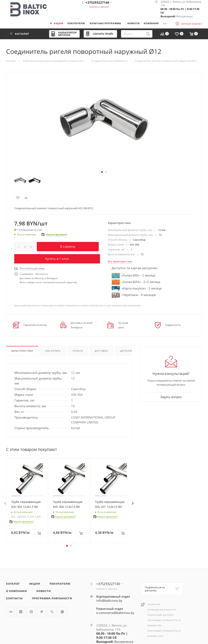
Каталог (13, 584)
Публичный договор (161, 615)
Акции (35, 584)
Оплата (78, 351)
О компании (17, 591)
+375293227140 (97, 2)
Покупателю (60, 584)
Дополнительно (132, 351)
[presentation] (5, 503)
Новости (44, 591)
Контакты (14, 598)
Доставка (101, 351)
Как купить (53, 351)
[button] (102, 172)
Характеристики (22, 351)
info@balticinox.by (109, 600)
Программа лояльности (52, 598)
